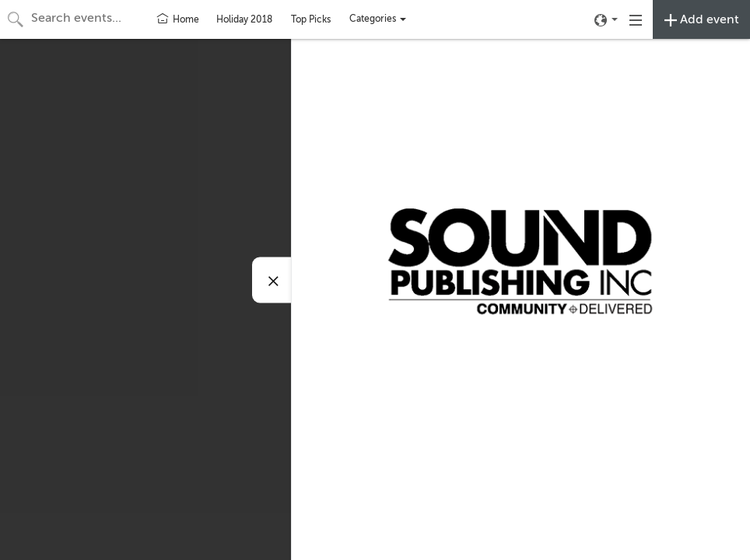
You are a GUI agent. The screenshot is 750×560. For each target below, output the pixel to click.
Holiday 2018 (244, 19)
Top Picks (311, 19)
